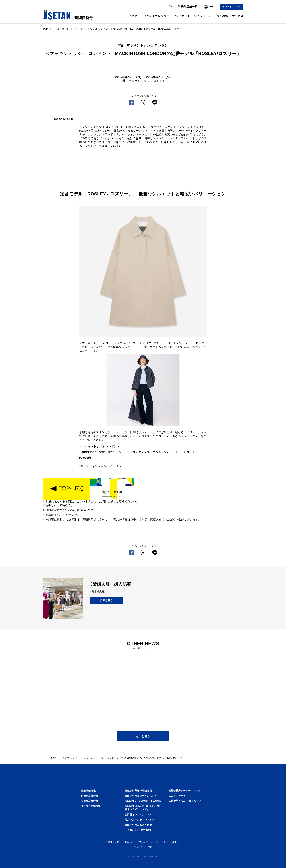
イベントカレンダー (156, 16)
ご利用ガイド (112, 842)
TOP (45, 29)
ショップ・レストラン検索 (211, 16)
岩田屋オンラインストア (138, 815)
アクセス (134, 16)
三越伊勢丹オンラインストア (141, 796)
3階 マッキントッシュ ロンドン (143, 81)
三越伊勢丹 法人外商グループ (185, 801)
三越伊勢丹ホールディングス (185, 791)
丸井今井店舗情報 (91, 806)
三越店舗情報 (88, 791)
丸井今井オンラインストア (140, 820)
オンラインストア (231, 7)
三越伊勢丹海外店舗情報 (138, 791)
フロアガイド (182, 16)
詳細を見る (107, 600)
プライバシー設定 (143, 847)
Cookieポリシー (172, 842)
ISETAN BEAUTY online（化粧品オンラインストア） (143, 808)
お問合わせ (128, 842)
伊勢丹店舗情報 (90, 796)
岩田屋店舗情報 (90, 801)
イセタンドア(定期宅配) (138, 830)
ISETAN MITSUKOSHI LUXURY (143, 801)
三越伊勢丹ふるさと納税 (138, 825)
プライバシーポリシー (149, 842)
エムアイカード (177, 796)
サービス (238, 16)
